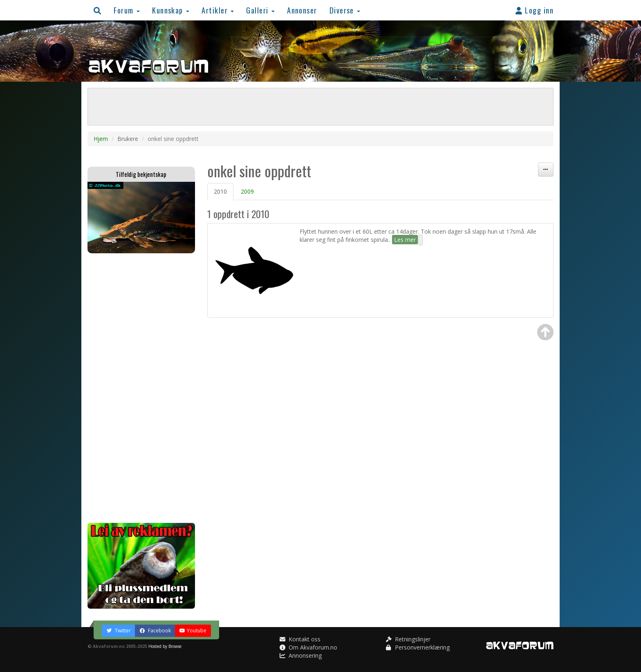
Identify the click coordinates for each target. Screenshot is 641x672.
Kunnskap (171, 10)
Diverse (345, 10)
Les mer (405, 240)
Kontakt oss (300, 639)
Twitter (119, 631)
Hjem (101, 139)
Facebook (155, 631)
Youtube (193, 631)
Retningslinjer (408, 639)
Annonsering (301, 655)
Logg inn (535, 10)
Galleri (260, 10)
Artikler (218, 10)
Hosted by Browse (165, 646)
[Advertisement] (141, 388)
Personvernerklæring (418, 647)
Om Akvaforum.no (308, 647)
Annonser (302, 10)
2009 (247, 191)
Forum (127, 10)
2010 (220, 191)
